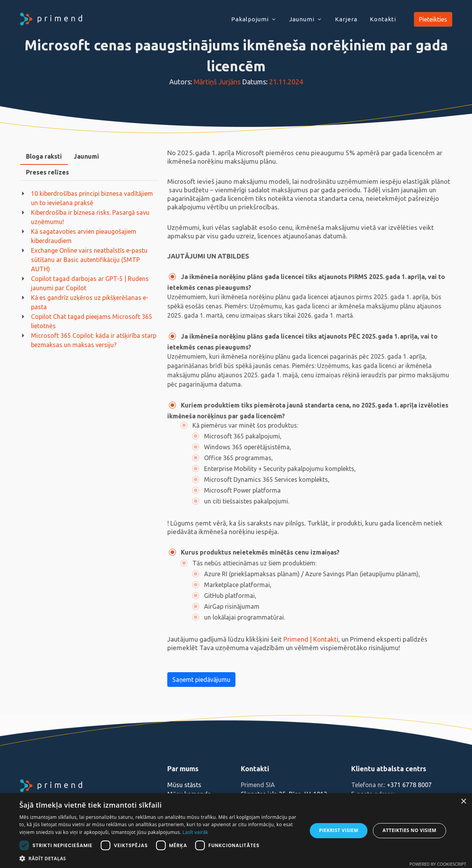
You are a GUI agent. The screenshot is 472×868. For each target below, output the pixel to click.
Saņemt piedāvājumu (201, 680)
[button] (159, 858)
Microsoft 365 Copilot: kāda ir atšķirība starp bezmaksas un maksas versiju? (94, 340)
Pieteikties (433, 19)
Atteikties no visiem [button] (409, 830)
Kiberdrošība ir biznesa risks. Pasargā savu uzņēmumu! (90, 217)
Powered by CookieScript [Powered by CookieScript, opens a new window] (438, 864)
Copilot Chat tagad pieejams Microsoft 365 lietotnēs (92, 321)
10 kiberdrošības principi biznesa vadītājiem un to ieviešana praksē (92, 198)
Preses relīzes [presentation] (47, 172)
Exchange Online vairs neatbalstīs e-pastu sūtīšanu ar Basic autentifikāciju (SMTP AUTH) (89, 260)
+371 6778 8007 (409, 785)
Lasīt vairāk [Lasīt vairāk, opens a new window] (195, 832)
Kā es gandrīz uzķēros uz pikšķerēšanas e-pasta (90, 302)
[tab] (44, 157)
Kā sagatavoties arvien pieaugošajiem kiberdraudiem (84, 236)
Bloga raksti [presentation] (44, 156)
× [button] (463, 802)
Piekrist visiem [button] (339, 830)
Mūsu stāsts (184, 785)
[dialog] (236, 831)
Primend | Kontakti (311, 639)
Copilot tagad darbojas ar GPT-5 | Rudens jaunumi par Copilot (90, 283)
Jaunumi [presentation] (86, 156)
